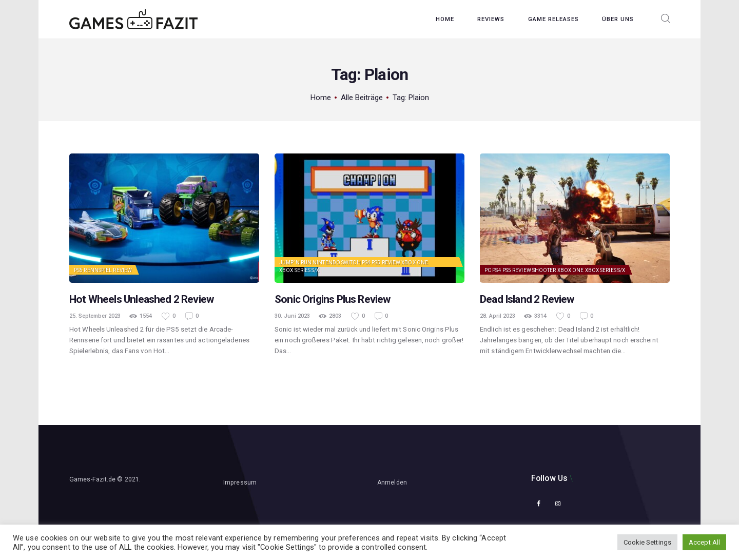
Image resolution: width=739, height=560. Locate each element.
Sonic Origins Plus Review (333, 299)
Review (122, 270)
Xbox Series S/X (299, 270)
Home (321, 98)
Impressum (240, 482)
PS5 (78, 270)
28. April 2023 (498, 316)
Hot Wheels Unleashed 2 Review (141, 299)
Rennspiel (98, 270)
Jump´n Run (295, 263)
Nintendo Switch (337, 263)
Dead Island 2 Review (527, 299)
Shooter (544, 270)
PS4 (366, 263)
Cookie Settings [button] (648, 542)
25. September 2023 (95, 316)
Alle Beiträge (362, 98)
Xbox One (415, 263)
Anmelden (392, 482)
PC (488, 270)
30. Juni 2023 (292, 316)
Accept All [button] (704, 542)
